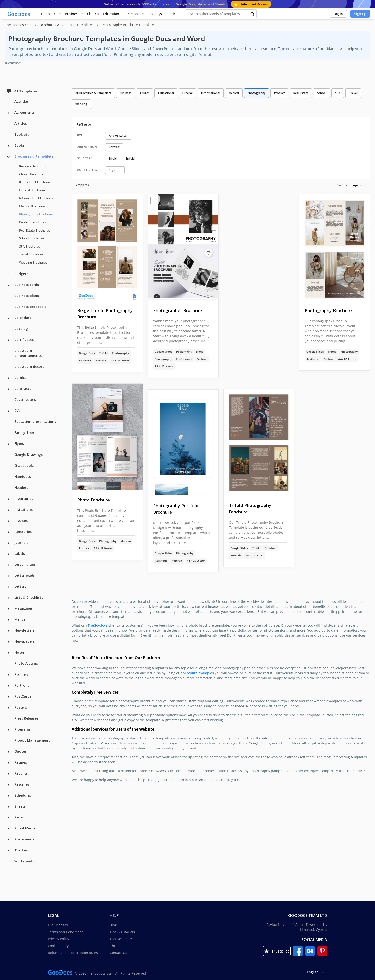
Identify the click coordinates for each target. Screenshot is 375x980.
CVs (17, 411)
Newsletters (24, 630)
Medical (234, 93)
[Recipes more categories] (8, 763)
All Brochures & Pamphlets (93, 93)
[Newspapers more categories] (8, 642)
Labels (20, 553)
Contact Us (118, 953)
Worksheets (24, 861)
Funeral (187, 93)
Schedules (23, 795)
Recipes (21, 762)
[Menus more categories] (8, 620)
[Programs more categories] (8, 730)
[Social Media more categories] (8, 829)
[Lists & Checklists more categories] (8, 598)
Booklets (22, 134)
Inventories (24, 498)
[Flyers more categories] (8, 444)
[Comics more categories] (8, 378)
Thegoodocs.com (19, 25)
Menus (20, 619)
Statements (24, 839)
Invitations (23, 509)
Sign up (360, 14)
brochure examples (198, 673)
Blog (113, 925)
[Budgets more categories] (8, 274)
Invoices (21, 520)
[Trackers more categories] (8, 851)
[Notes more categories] (8, 653)
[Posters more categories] (8, 708)
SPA (338, 93)
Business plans (27, 296)
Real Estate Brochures (35, 230)
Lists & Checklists (29, 597)
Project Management (32, 740)
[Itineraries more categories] (8, 532)
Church (93, 14)
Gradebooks (24, 466)
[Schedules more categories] (8, 796)
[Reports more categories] (8, 774)
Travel (353, 93)
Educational (166, 93)
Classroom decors (29, 367)
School (322, 93)
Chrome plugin (122, 946)
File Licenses (58, 925)
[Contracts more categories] (8, 389)
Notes (19, 652)
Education (111, 14)
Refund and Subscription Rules (73, 953)
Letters (20, 586)
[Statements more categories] (8, 840)
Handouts (23, 477)
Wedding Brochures (33, 262)
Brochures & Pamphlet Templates (67, 25)
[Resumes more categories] (8, 785)
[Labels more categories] (8, 554)
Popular (357, 185)
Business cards (27, 285)
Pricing (175, 14)
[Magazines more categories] (8, 609)
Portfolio (22, 685)
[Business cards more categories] (8, 285)
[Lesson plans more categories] (8, 565)
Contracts (23, 389)
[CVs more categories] (8, 411)
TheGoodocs (98, 625)
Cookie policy (58, 946)
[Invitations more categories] (8, 510)
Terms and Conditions (66, 932)
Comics (20, 378)
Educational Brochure (34, 182)
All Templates (22, 91)
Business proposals (30, 307)
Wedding (81, 104)
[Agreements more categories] (8, 113)
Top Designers (121, 939)
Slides (19, 817)
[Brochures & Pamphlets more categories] (8, 157)
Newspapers (25, 641)
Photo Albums (26, 663)
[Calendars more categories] (8, 318)
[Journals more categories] (8, 543)
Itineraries (23, 531)
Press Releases (26, 718)
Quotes (20, 751)
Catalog (21, 329)
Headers (21, 487)
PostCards (23, 696)
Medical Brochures (32, 206)
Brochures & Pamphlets (34, 156)
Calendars (23, 318)
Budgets (21, 274)
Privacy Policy (58, 939)
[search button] (253, 14)
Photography (256, 93)
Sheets (20, 806)
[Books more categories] (8, 146)
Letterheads (25, 575)
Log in (338, 14)
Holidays (155, 14)
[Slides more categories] (8, 818)
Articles (21, 123)
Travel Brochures (31, 254)
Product (279, 93)
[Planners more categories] (8, 675)
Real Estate (301, 93)
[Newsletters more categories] (8, 631)
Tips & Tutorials (122, 932)
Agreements (25, 112)
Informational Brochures (37, 198)
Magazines (23, 608)
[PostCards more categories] (8, 697)
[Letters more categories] (8, 587)
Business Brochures (33, 166)
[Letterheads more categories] (8, 576)
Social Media (25, 828)
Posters (21, 707)
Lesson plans (25, 564)
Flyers (19, 444)
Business (72, 14)
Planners (22, 674)
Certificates (24, 340)
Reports (21, 773)
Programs (22, 729)
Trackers (22, 850)
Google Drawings (28, 455)
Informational (211, 93)
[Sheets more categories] (8, 807)
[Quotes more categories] (8, 752)
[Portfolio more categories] (8, 686)
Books (19, 145)
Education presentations (35, 422)
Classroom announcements (28, 353)
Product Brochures (33, 222)
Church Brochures (32, 174)
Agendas (22, 101)
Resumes (22, 784)
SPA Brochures (30, 246)
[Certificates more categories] (8, 340)
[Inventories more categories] (8, 499)
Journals (21, 542)
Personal (134, 14)
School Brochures (32, 238)
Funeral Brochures (32, 190)
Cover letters (25, 400)
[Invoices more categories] (8, 521)
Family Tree (24, 433)
